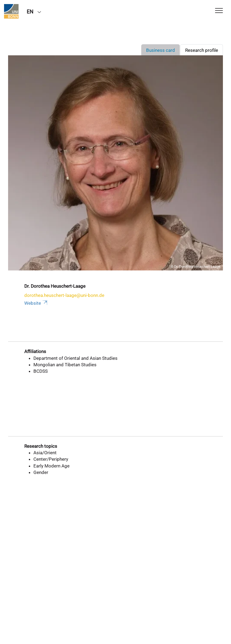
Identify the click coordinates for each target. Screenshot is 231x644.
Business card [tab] (161, 50)
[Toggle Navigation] (219, 11)
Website (36, 303)
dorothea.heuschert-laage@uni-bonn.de (64, 295)
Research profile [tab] (202, 50)
